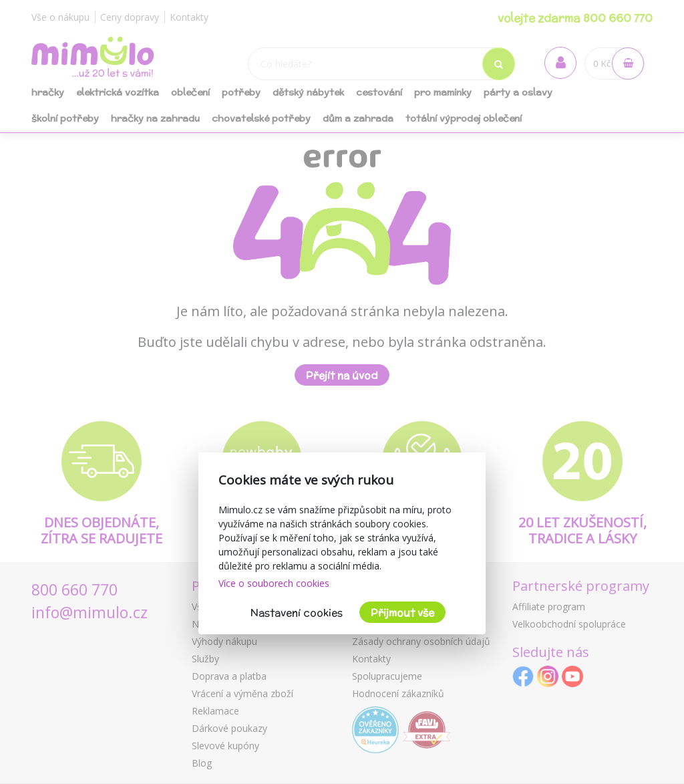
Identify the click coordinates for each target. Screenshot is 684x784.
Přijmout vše (402, 613)
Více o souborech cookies (274, 583)
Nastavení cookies (297, 613)
